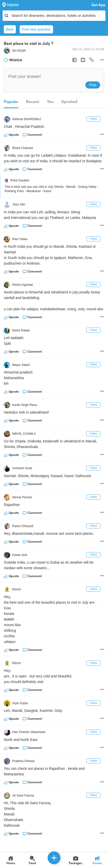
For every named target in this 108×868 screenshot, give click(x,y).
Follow (93, 119)
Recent (33, 102)
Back (10, 29)
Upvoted (69, 102)
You (50, 102)
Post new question (36, 29)
